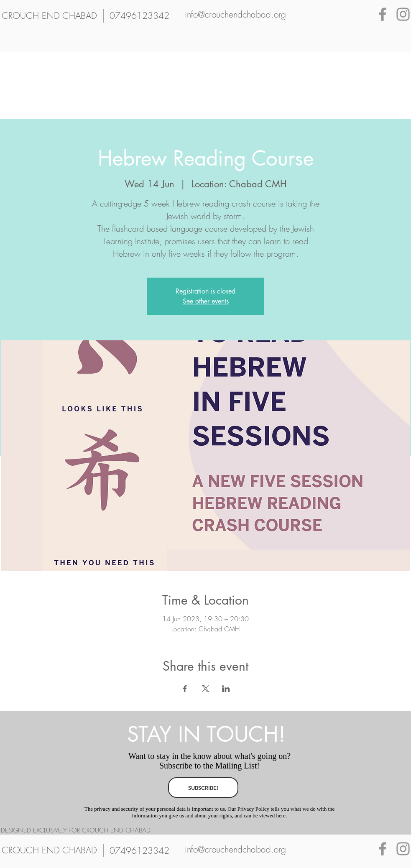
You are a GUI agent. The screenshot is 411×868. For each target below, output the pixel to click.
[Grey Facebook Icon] (383, 14)
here (281, 816)
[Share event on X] (205, 689)
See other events (206, 301)
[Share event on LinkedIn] (226, 689)
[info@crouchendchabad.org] (235, 15)
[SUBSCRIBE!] (203, 788)
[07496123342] (140, 16)
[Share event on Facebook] (185, 689)
